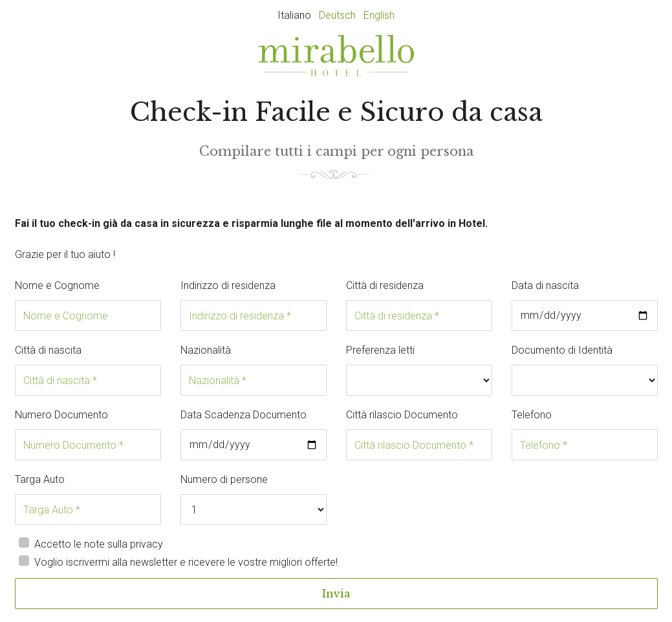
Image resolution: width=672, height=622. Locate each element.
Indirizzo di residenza (228, 285)
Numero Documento (61, 415)
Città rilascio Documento (402, 415)
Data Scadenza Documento (244, 415)
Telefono (532, 415)
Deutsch (337, 15)
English (379, 15)
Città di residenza (385, 285)
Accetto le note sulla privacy (99, 544)
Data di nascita (545, 285)
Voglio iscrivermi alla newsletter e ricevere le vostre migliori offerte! (186, 562)
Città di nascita (48, 350)
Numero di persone (224, 479)
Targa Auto (40, 479)
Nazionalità (206, 350)
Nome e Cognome (57, 285)
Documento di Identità (562, 350)
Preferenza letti (380, 350)
